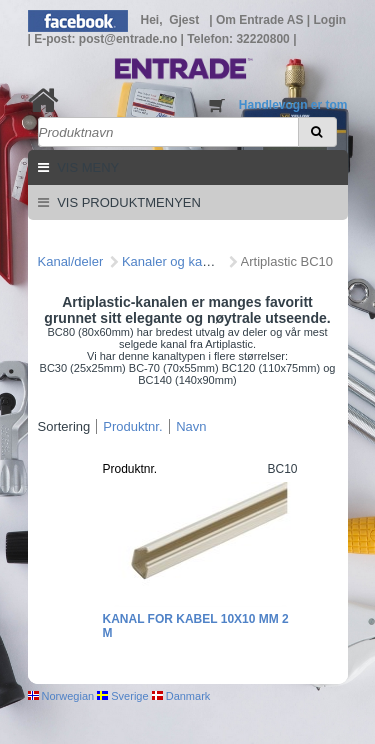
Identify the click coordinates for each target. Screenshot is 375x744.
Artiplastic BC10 (287, 261)
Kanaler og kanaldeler (185, 261)
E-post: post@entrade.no (107, 39)
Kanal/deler (71, 261)
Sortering (64, 426)
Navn (191, 426)
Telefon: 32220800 (240, 39)
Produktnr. (132, 426)
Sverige (122, 696)
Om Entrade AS (261, 20)
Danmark (181, 696)
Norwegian (61, 696)
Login (330, 20)
